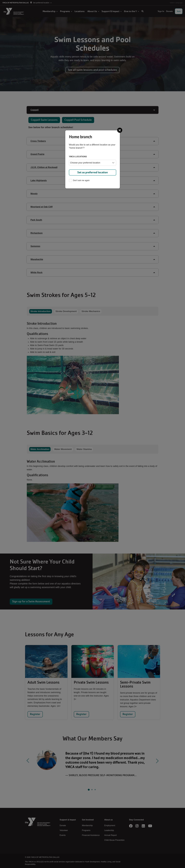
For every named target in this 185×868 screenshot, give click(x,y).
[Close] (120, 130)
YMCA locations (78, 157)
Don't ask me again (79, 181)
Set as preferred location (93, 172)
